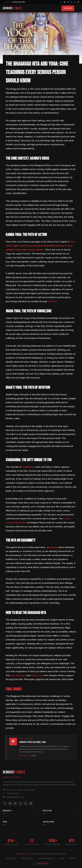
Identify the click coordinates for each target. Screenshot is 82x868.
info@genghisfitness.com (15, 797)
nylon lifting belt (18, 675)
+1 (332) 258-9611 (18, 2)
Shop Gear (68, 8)
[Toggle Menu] (78, 8)
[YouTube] (78, 2)
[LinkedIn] (75, 2)
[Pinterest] (71, 2)
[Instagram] (65, 2)
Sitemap (73, 858)
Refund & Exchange (46, 858)
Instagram (33, 756)
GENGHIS (12, 8)
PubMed (52, 301)
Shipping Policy (28, 858)
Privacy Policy (11, 858)
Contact (61, 858)
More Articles (24, 756)
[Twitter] (68, 2)
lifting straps (37, 675)
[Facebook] (61, 2)
